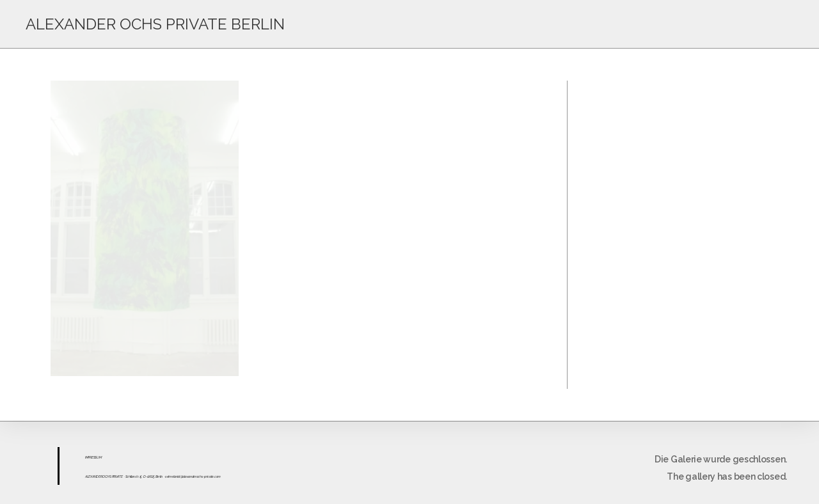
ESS (94, 457)
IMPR (88, 457)
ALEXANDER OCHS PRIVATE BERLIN (155, 24)
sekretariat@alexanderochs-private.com (193, 476)
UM (99, 457)
